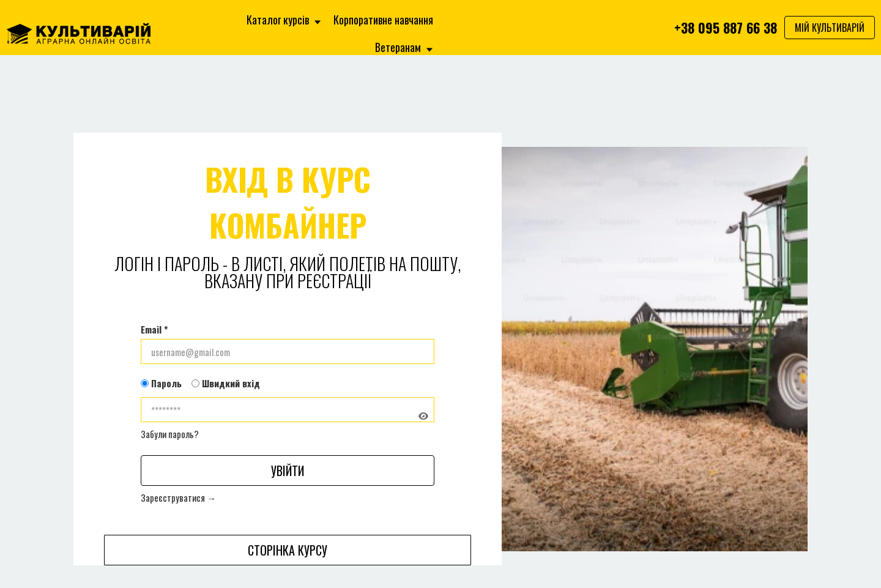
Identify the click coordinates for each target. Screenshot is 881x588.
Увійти (288, 471)
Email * (154, 329)
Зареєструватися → (178, 497)
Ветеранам (404, 47)
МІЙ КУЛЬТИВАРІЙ (830, 28)
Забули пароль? (170, 434)
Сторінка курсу (288, 550)
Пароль (161, 383)
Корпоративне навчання (383, 20)
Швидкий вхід (226, 383)
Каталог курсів (284, 20)
